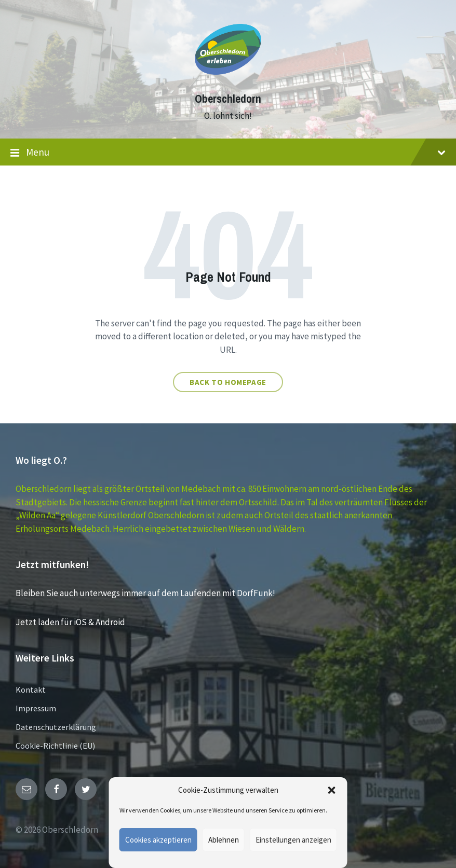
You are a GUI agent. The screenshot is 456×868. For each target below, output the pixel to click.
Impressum (36, 708)
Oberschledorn (228, 99)
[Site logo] (228, 80)
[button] (332, 790)
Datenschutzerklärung (56, 727)
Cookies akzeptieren (158, 840)
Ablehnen (224, 840)
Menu (228, 153)
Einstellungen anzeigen (293, 840)
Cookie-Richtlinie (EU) (55, 746)
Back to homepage (228, 382)
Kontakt (31, 690)
